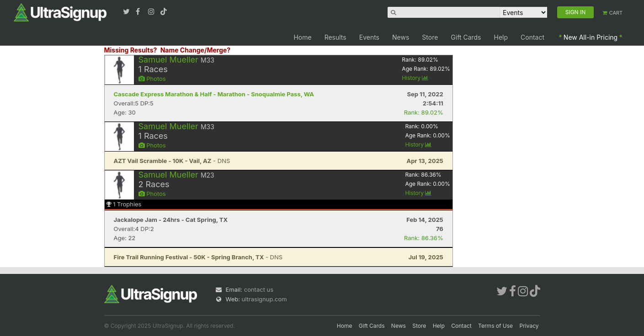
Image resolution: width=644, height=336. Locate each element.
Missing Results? (131, 50)
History (415, 78)
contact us (259, 289)
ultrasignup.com (264, 299)
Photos (152, 79)
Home (302, 37)
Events (369, 37)
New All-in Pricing (591, 37)
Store (430, 37)
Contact (532, 37)
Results (335, 37)
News (401, 37)
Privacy (529, 326)
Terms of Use (495, 326)
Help (501, 37)
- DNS (172, 161)
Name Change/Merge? (196, 50)
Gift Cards (466, 37)
